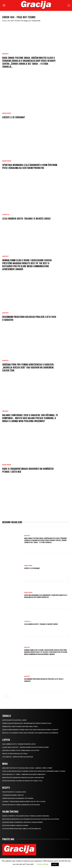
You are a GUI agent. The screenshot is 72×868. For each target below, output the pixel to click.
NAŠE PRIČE (7, 113)
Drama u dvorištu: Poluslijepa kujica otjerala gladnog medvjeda (26, 816)
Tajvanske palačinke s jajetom (13, 795)
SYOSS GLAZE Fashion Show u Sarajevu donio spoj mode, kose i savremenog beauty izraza (34, 771)
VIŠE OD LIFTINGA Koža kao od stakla (15, 754)
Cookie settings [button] (42, 864)
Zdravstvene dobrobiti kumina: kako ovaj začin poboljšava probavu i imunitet (30, 730)
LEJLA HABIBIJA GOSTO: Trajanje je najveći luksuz (26, 218)
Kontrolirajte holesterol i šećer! (14, 720)
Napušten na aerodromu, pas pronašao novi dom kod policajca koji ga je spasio (31, 819)
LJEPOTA (6, 215)
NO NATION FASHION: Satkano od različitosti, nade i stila (22, 781)
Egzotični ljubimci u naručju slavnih (15, 826)
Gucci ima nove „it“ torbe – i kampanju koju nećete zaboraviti (24, 774)
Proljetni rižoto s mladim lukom (14, 792)
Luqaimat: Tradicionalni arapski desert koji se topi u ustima (24, 802)
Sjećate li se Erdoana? (14, 117)
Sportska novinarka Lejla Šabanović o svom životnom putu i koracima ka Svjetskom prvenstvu (30, 166)
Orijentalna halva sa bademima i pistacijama (18, 798)
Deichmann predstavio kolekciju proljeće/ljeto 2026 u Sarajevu (29, 318)
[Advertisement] (36, 499)
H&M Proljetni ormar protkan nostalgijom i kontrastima (23, 778)
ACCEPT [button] (55, 864)
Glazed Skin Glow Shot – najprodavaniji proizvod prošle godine (25, 747)
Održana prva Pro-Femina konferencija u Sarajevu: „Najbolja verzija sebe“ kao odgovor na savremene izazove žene (28, 367)
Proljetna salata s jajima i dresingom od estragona (21, 805)
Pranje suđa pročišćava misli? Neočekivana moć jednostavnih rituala (27, 723)
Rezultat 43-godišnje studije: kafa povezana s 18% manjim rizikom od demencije (30, 733)
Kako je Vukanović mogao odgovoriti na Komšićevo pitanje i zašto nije (28, 470)
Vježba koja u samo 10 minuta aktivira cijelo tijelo (20, 727)
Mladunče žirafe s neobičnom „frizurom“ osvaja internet (23, 822)
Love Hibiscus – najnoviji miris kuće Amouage (18, 757)
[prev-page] (4, 696)
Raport (5, 54)
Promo (5, 411)
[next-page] (7, 696)
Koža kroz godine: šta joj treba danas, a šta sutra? (21, 750)
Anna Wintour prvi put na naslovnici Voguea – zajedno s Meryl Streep (27, 768)
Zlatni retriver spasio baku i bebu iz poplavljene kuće (22, 829)
